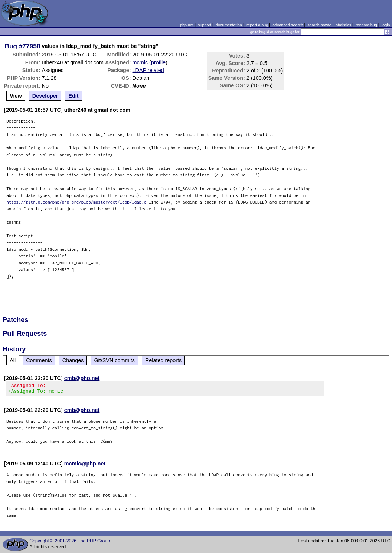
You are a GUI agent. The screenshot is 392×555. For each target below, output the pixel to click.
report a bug (257, 25)
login (386, 25)
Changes (73, 360)
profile (158, 62)
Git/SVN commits (114, 360)
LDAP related (148, 70)
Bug (11, 46)
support (205, 25)
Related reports (163, 360)
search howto (319, 25)
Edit (73, 96)
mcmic (140, 62)
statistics (344, 25)
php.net (187, 25)
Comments (39, 360)
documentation (229, 25)
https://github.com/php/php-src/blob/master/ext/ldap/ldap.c (76, 202)
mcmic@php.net (85, 466)
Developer (45, 96)
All (13, 360)
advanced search (288, 25)
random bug (366, 25)
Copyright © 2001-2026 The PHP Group (70, 543)
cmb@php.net (82, 378)
